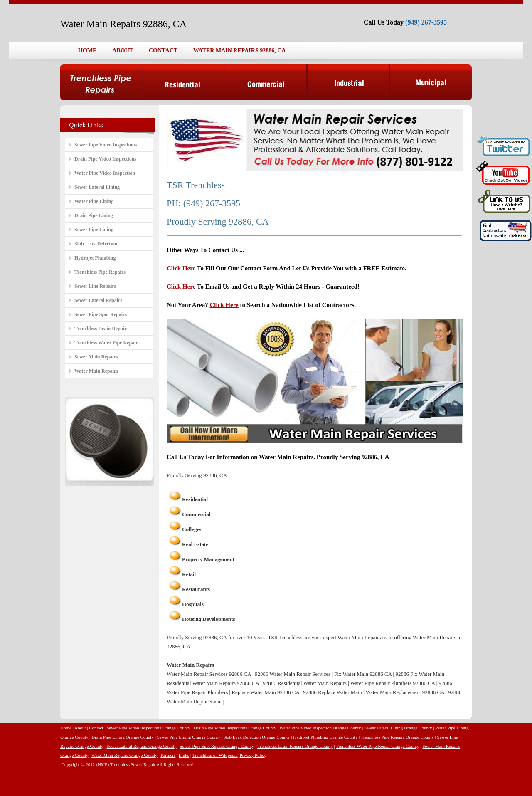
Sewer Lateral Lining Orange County (398, 728)
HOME (87, 51)
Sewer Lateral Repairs (98, 300)
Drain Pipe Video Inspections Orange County (235, 728)
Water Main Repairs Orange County (124, 755)
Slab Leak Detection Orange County (256, 737)
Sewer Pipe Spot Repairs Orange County (217, 746)
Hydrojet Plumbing (95, 258)
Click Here (181, 268)
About (80, 728)
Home (66, 728)
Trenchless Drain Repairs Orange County (295, 746)
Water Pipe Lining (94, 201)
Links (184, 755)
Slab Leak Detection (96, 244)
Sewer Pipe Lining (94, 230)
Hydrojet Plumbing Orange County (325, 737)
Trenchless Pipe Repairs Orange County (397, 737)
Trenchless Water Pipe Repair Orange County (377, 746)
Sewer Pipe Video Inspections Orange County (148, 728)
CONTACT (163, 51)
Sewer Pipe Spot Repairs (101, 314)
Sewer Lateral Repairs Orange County (142, 746)
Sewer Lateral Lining (97, 187)
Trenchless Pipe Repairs (100, 272)
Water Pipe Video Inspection (105, 173)
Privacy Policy (253, 755)
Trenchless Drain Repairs (101, 329)
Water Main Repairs (96, 371)
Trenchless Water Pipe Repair (106, 343)
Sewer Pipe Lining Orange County (189, 737)
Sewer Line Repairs (95, 286)
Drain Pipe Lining (94, 215)
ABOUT (123, 51)
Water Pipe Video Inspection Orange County (320, 728)
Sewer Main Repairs (96, 357)
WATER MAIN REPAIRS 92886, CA (239, 51)
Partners (168, 755)
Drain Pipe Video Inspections (105, 159)
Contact (96, 728)
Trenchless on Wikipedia (215, 755)
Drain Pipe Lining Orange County (123, 737)
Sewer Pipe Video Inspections (106, 145)
